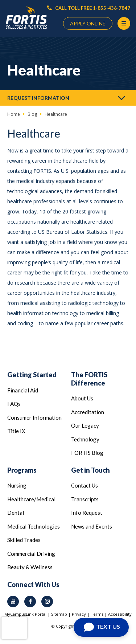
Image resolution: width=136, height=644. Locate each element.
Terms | (99, 614)
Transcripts (85, 499)
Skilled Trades (24, 540)
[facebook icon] (30, 602)
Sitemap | (61, 614)
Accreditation (88, 412)
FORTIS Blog (87, 453)
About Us (82, 398)
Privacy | (81, 614)
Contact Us (85, 485)
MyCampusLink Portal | (28, 614)
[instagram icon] (47, 602)
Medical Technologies (34, 526)
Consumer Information (34, 417)
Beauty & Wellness (30, 567)
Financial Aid (23, 390)
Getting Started (32, 375)
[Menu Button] (124, 23)
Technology (85, 439)
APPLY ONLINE (88, 23)
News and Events (92, 526)
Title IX (16, 431)
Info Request (87, 513)
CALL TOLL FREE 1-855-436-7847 (89, 8)
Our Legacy (85, 425)
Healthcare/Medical (31, 499)
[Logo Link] (26, 18)
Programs (22, 470)
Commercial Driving (31, 554)
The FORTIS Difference (89, 379)
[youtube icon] (13, 602)
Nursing (17, 485)
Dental (16, 513)
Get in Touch (90, 470)
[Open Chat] (101, 627)
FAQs (14, 404)
